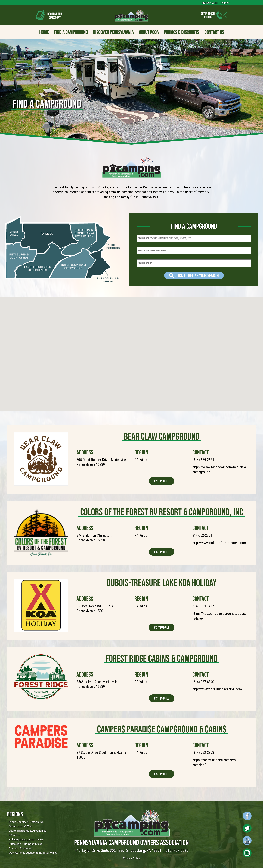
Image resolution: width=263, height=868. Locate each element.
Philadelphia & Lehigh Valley (26, 839)
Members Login (210, 3)
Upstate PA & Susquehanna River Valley (33, 853)
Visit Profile (162, 481)
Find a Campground (71, 32)
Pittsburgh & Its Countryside (26, 844)
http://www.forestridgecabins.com (217, 689)
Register (225, 3)
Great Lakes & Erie (20, 826)
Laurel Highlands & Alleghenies (28, 831)
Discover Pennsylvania (113, 32)
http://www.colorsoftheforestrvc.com (219, 543)
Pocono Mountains (20, 848)
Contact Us (214, 32)
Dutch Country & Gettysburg (26, 822)
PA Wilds (14, 835)
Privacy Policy (132, 858)
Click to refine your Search (194, 275)
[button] (70, 340)
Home (44, 32)
